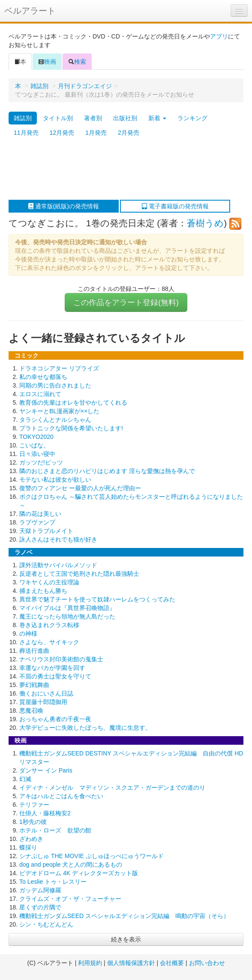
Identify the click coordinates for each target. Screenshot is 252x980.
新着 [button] (157, 118)
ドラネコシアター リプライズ (59, 368)
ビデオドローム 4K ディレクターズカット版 (79, 873)
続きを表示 (126, 939)
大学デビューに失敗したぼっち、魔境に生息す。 (85, 728)
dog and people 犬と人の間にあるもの (71, 865)
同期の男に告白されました (55, 385)
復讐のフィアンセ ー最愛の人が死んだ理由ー (80, 488)
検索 (77, 62)
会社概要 (172, 963)
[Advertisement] (122, 170)
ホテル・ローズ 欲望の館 (55, 830)
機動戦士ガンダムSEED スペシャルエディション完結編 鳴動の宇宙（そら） (124, 916)
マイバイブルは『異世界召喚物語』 (67, 608)
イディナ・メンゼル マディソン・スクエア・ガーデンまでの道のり (112, 788)
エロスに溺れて (40, 394)
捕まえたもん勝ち (43, 591)
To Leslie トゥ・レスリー (53, 882)
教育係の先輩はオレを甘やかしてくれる (73, 403)
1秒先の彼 (33, 822)
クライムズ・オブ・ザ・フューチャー (70, 899)
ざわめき (31, 839)
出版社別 (125, 118)
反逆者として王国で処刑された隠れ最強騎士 (79, 574)
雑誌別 (39, 86)
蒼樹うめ (205, 223)
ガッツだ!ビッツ (41, 462)
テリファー (34, 805)
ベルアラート (30, 11)
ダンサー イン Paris (46, 770)
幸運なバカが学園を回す (52, 668)
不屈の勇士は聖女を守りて (55, 676)
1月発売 (96, 133)
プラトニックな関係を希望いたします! (71, 428)
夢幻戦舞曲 (34, 685)
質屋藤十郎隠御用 (43, 702)
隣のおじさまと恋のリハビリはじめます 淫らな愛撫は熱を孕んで (107, 471)
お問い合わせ (207, 963)
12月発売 (62, 133)
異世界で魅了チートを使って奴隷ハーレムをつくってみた (97, 599)
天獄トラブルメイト (46, 531)
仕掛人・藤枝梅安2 (45, 813)
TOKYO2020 (36, 437)
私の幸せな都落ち (43, 377)
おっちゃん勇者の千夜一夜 (55, 719)
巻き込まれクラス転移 (49, 625)
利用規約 (90, 963)
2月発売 (129, 133)
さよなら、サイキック (49, 642)
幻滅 (25, 779)
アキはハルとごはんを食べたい (61, 796)
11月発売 (26, 133)
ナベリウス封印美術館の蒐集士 (61, 659)
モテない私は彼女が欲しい (55, 480)
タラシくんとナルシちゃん (55, 420)
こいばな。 (34, 445)
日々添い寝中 (37, 454)
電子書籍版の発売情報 (175, 206)
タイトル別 (58, 118)
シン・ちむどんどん (46, 924)
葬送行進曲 (34, 651)
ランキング (192, 118)
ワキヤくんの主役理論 (49, 582)
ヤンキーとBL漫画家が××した (59, 411)
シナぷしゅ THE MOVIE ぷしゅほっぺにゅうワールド (91, 856)
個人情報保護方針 (131, 963)
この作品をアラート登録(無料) (126, 302)
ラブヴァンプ (37, 522)
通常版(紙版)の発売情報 (64, 206)
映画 (47, 62)
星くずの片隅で (40, 907)
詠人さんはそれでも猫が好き (58, 539)
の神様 (28, 634)
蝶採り (28, 847)
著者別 (93, 118)
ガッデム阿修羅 (40, 890)
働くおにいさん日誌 (46, 693)
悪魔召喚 (31, 711)
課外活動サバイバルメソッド (58, 565)
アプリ (219, 36)
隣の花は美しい (40, 514)
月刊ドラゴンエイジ (85, 86)
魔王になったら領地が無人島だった (67, 616)
